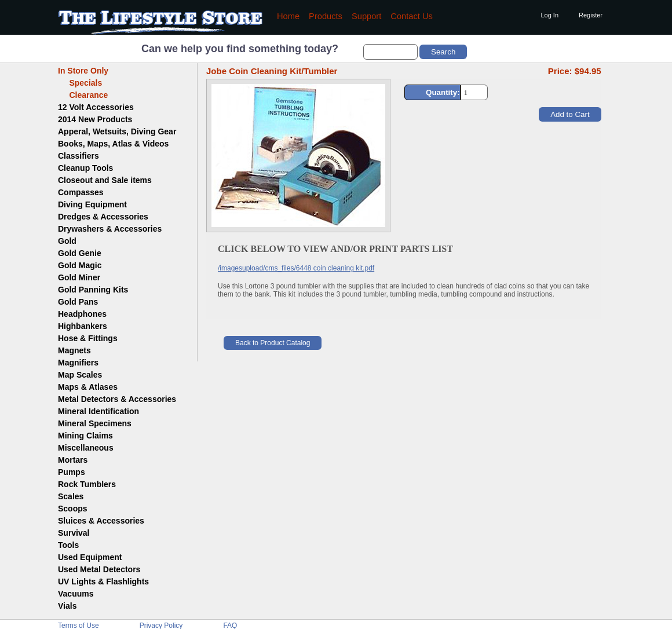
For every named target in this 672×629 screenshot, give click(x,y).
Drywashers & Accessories (110, 229)
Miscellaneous (86, 448)
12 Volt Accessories (96, 107)
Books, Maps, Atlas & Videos (113, 144)
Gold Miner (79, 277)
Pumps (72, 472)
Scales (71, 496)
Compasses (81, 192)
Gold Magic (80, 265)
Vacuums (76, 594)
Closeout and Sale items (105, 180)
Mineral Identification (98, 411)
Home (288, 16)
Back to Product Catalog (273, 343)
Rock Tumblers (87, 484)
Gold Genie (80, 253)
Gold (67, 241)
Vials (67, 606)
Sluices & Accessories (101, 521)
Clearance (83, 95)
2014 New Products (95, 119)
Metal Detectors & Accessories (117, 399)
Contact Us (412, 16)
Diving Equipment (92, 204)
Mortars (73, 460)
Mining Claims (85, 436)
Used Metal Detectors (99, 569)
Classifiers (78, 156)
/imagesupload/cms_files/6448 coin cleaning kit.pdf (296, 268)
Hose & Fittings (88, 338)
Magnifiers (78, 363)
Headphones (82, 314)
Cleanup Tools (85, 168)
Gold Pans (78, 302)
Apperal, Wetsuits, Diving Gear (117, 131)
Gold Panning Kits (93, 290)
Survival (74, 533)
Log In (549, 15)
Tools (68, 545)
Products (326, 16)
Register (591, 15)
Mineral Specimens (95, 423)
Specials (80, 83)
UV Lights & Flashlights (103, 582)
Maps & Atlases (88, 387)
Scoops (73, 509)
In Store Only (83, 71)
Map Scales (80, 375)
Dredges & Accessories (103, 217)
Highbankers (83, 326)
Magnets (74, 350)
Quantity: (443, 92)
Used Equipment (90, 557)
